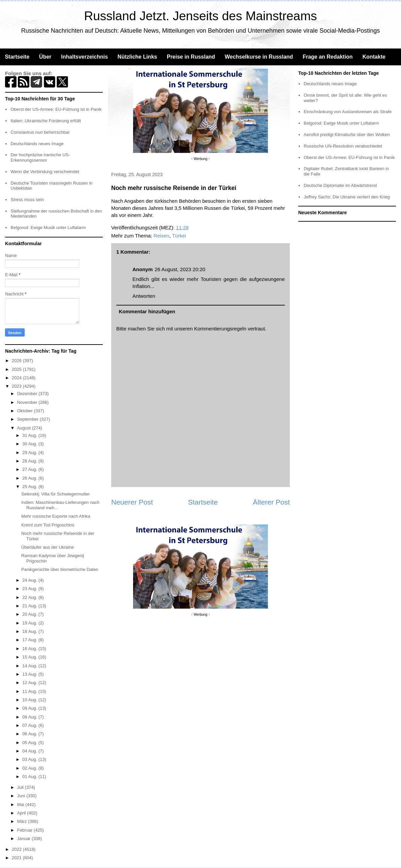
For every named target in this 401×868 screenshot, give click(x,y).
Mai (21, 805)
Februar (25, 830)
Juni (22, 796)
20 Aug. (30, 614)
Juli (21, 787)
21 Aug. (30, 606)
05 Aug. (30, 743)
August (25, 428)
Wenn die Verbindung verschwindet (45, 172)
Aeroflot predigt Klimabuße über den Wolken (347, 135)
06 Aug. (30, 734)
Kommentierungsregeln (220, 329)
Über (45, 57)
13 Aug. (30, 674)
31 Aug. (30, 435)
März (23, 821)
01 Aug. (30, 777)
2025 (17, 369)
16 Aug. (30, 649)
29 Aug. (30, 453)
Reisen (162, 236)
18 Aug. (30, 631)
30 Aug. (30, 444)
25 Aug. (30, 487)
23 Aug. (30, 589)
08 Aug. (30, 717)
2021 (17, 858)
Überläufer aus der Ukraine (48, 547)
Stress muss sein (27, 200)
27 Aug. (30, 469)
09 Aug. (30, 708)
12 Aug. (30, 683)
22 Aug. (30, 597)
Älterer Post (271, 502)
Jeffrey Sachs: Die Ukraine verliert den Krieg (347, 197)
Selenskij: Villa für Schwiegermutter (56, 494)
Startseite (17, 57)
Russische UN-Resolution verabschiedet (343, 146)
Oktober (26, 411)
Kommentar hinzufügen (147, 311)
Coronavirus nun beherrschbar (40, 132)
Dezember (28, 394)
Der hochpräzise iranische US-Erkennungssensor (40, 157)
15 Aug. (30, 657)
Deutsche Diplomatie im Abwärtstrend (340, 185)
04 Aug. (30, 751)
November (28, 402)
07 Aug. (30, 725)
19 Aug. (30, 623)
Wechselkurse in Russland (259, 57)
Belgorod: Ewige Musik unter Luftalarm (48, 228)
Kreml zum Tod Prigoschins (48, 525)
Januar (24, 839)
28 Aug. (30, 461)
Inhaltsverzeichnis (84, 57)
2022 (17, 849)
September (28, 419)
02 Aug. (30, 768)
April (22, 813)
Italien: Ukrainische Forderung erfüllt (46, 121)
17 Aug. (30, 640)
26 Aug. (30, 478)
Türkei (179, 236)
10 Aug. (30, 700)
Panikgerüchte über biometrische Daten (60, 569)
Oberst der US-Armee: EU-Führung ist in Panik (56, 109)
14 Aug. (30, 666)
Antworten (144, 296)
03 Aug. (30, 759)
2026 (17, 361)
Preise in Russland (191, 57)
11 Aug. (30, 691)
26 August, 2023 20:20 (180, 269)
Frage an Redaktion (328, 57)
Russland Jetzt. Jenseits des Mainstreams (201, 16)
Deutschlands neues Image (37, 144)
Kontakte (374, 57)
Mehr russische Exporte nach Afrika (56, 516)
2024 (17, 378)
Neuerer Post (132, 502)
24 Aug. (30, 580)
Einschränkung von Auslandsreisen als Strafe (348, 112)
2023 (17, 386)
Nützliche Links (137, 57)
